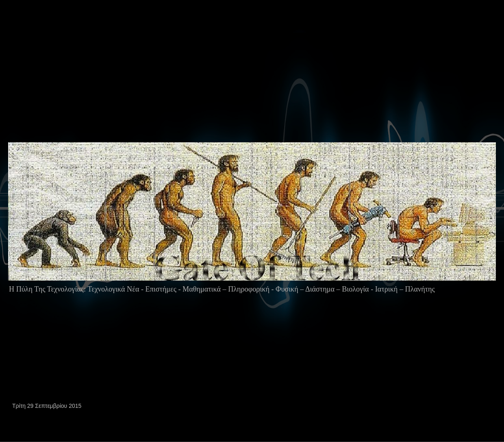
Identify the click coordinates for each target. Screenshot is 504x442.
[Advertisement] (105, 87)
